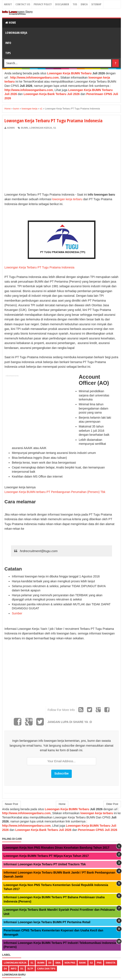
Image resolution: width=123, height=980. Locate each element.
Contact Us (23, 4)
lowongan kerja (41, 128)
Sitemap (96, 4)
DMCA (84, 4)
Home (11, 22)
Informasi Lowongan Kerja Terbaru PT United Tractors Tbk (45, 864)
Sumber (17, 613)
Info (8, 43)
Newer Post (11, 804)
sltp (30, 969)
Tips (8, 53)
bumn (24, 128)
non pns (70, 963)
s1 (55, 128)
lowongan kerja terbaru (67, 199)
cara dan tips (46, 969)
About (8, 4)
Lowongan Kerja (16, 33)
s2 (91, 963)
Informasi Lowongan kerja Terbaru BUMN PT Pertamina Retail (47, 922)
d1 (22, 969)
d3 (50, 963)
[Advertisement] (40, 161)
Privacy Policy (43, 4)
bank (83, 963)
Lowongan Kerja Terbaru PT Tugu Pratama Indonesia (39, 267)
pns (99, 963)
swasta (111, 963)
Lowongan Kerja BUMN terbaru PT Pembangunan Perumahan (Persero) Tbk (55, 492)
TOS (75, 4)
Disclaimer (62, 4)
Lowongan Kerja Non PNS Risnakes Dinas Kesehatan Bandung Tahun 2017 (56, 848)
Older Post (112, 804)
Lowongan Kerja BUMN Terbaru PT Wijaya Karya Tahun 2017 (46, 856)
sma (58, 963)
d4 (5, 969)
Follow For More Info (61, 710)
